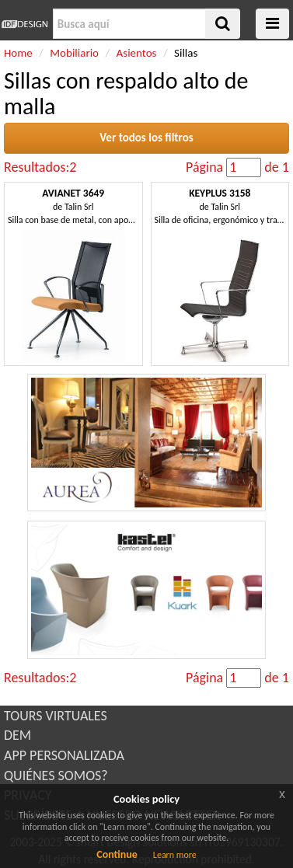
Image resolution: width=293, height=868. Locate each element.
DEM (17, 735)
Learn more (175, 855)
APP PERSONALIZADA (64, 755)
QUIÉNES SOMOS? (56, 776)
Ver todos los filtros (146, 138)
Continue (117, 854)
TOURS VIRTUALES (56, 716)
